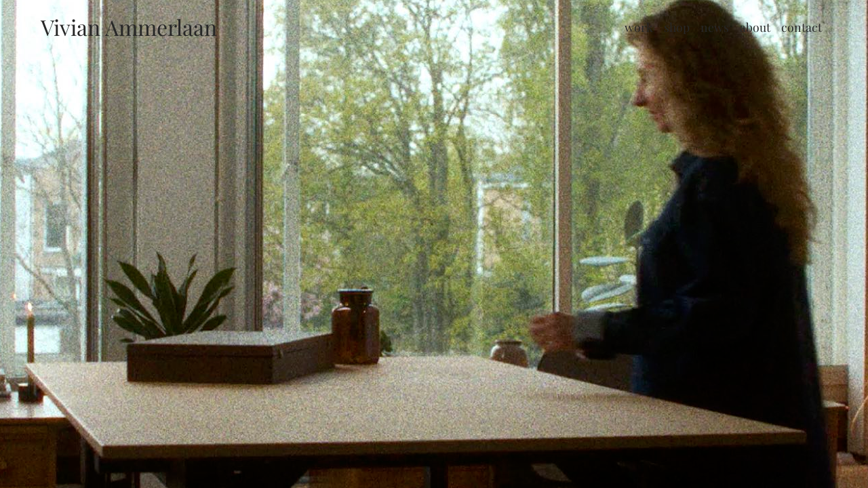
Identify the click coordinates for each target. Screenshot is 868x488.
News (715, 27)
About (755, 27)
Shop (677, 27)
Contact (802, 27)
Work (639, 27)
